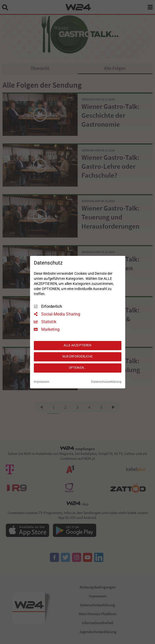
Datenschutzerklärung (106, 382)
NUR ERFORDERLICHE (78, 357)
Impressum (42, 382)
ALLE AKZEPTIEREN (78, 345)
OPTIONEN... (77, 368)
